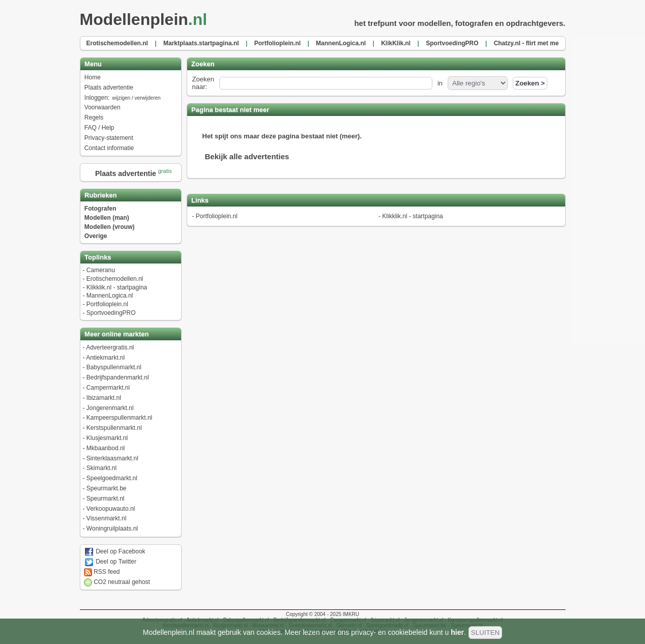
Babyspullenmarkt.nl (114, 367)
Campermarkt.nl (108, 388)
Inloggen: (123, 98)
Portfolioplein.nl (107, 304)
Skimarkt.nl (101, 468)
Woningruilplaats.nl (112, 529)
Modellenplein (147, 19)
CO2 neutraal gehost (117, 582)
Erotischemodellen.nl (115, 279)
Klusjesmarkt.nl (107, 438)
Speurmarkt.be (107, 488)
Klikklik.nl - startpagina (117, 287)
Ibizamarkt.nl (104, 398)
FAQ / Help (99, 128)
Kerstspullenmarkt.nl (114, 428)
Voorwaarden (102, 107)
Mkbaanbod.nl (106, 448)
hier (457, 632)
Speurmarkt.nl (106, 499)
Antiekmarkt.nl (105, 358)
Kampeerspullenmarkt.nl (119, 418)
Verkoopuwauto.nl (111, 509)
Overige (96, 236)
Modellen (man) (107, 218)
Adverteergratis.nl (110, 347)
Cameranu (101, 270)
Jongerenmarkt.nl (110, 408)
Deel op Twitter (110, 562)
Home (93, 77)
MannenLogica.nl (110, 296)
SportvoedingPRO (111, 313)
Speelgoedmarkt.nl (112, 478)
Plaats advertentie (109, 87)
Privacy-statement (109, 138)
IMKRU (351, 614)
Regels (94, 118)
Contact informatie (109, 148)
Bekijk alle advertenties (247, 156)
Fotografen (100, 209)
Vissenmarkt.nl (106, 518)
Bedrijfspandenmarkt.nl (118, 377)
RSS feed (102, 572)
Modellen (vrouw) (110, 227)
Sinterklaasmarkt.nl (112, 458)
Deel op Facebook (115, 551)
